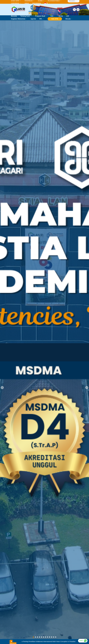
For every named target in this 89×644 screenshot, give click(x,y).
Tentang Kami (25, 16)
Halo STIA (55, 19)
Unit (52, 16)
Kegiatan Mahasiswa (18, 19)
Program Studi (40, 16)
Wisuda (68, 19)
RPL (41, 19)
